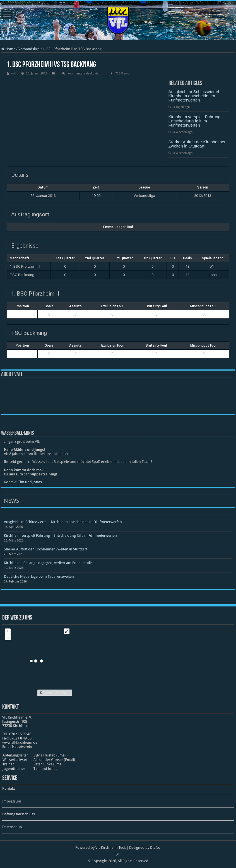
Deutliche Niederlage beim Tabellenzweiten (39, 576)
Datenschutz (12, 827)
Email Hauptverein (17, 747)
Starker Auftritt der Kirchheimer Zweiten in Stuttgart (197, 144)
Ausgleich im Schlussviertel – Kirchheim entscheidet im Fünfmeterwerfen (196, 96)
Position (22, 306)
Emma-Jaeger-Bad (118, 227)
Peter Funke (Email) (49, 764)
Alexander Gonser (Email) (54, 760)
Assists (75, 306)
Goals (49, 306)
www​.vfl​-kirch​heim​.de (20, 742)
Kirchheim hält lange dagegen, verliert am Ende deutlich (49, 563)
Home (8, 49)
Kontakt (9, 788)
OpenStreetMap (55, 693)
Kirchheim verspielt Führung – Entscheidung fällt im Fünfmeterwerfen (196, 121)
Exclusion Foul (112, 306)
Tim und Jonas (30, 482)
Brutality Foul (156, 306)
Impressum (12, 801)
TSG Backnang (22, 275)
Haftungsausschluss (19, 814)
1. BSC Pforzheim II (25, 266)
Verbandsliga (29, 49)
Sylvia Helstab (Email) (50, 755)
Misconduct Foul (203, 306)
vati (14, 73)
